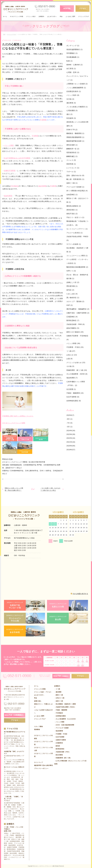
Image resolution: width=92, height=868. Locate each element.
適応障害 (71, 103)
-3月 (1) (69, 427)
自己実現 (71, 69)
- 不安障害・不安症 (61, 734)
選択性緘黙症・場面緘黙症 (78, 309)
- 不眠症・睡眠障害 (61, 710)
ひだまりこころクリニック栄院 (14, 423)
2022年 (69, 438)
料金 (61, 16)
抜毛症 (70, 290)
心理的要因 (72, 111)
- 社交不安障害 (59, 737)
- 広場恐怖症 (59, 743)
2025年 (69, 415)
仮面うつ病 (72, 183)
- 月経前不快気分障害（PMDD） (65, 707)
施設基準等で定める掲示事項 (43, 765)
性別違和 (71, 118)
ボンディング (73, 46)
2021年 (69, 442)
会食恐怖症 (72, 195)
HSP (70, 305)
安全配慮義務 (73, 57)
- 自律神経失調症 (60, 716)
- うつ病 (57, 689)
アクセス (83, 9)
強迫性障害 (42, 186)
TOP (4, 34)
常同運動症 (72, 53)
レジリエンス (73, 168)
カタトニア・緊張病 (75, 301)
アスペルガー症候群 (75, 187)
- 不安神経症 (59, 713)
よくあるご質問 (70, 16)
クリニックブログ (84, 16)
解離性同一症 (73, 149)
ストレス (71, 160)
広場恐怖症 (72, 317)
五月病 (70, 99)
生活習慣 (71, 389)
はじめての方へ (52, 16)
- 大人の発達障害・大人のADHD (65, 719)
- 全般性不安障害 (60, 740)
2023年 (69, 434)
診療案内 (41, 16)
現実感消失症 (73, 153)
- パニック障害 (59, 722)
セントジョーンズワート (77, 229)
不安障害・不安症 (75, 347)
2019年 (69, 450)
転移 (69, 61)
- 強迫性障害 (59, 731)
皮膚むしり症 (73, 282)
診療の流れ (38, 701)
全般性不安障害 (10, 171)
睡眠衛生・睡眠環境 (75, 133)
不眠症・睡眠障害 (75, 393)
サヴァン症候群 (74, 244)
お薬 (69, 359)
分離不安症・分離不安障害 (78, 313)
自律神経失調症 (74, 401)
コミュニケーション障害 (77, 256)
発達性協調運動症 (75, 49)
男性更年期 (72, 286)
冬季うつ (71, 271)
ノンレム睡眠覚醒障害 (76, 88)
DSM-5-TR (72, 130)
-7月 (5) (69, 423)
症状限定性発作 (74, 91)
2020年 (69, 446)
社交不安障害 (73, 397)
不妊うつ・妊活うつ (75, 217)
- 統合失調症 (59, 755)
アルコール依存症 (75, 233)
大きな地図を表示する (80, 594)
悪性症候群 (72, 145)
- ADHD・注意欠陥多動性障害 (64, 725)
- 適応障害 (58, 692)
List (33, 489)
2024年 (69, 431)
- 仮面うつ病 (59, 701)
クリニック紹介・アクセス (43, 692)
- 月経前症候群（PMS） (62, 752)
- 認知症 (57, 746)
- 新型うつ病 (59, 695)
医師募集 (37, 729)
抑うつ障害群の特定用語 (77, 191)
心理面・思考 (73, 72)
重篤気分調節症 (74, 206)
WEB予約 (67, 9)
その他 (70, 366)
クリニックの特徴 (40, 689)
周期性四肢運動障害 (75, 137)
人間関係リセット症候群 (77, 84)
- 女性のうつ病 (59, 698)
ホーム (5, 16)
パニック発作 (73, 95)
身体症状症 (72, 210)
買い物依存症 (73, 298)
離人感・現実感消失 (75, 179)
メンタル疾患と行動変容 (77, 107)
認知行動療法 (73, 328)
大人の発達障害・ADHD (77, 374)
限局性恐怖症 (73, 320)
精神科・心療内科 (75, 65)
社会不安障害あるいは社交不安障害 (17, 158)
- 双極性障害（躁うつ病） (63, 758)
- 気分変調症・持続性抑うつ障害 (65, 704)
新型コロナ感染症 (75, 332)
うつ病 (71, 351)
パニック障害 (9, 145)
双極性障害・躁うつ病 (77, 370)
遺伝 (69, 114)
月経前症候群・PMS (76, 324)
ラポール (71, 172)
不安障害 (43, 120)
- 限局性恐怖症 (59, 749)
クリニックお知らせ (76, 363)
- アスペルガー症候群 (61, 728)
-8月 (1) (69, 419)
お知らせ (72, 355)
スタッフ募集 (38, 726)
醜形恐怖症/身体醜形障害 (77, 267)
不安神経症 (15, 186)
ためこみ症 (72, 294)
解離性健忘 (72, 156)
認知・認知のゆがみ (75, 175)
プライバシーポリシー (41, 768)
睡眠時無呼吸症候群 (75, 141)
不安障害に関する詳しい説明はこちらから (18, 416)
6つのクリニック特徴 (17, 16)
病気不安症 (72, 214)
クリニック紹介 (31, 16)
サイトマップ (38, 762)
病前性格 (71, 164)
